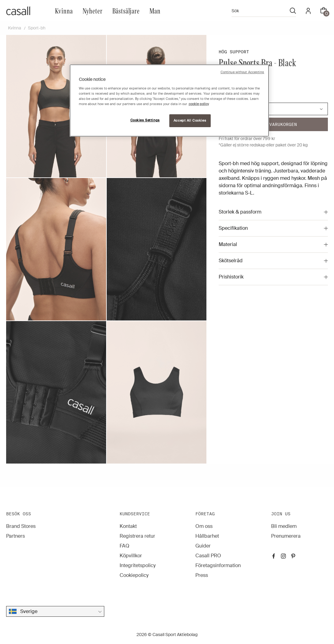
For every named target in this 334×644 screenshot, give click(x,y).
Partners (15, 536)
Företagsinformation (218, 565)
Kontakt (128, 526)
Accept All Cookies (190, 121)
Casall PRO (208, 556)
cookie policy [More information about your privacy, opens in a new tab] (199, 104)
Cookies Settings (145, 120)
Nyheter (92, 11)
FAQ (125, 546)
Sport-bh (37, 28)
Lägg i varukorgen (273, 124)
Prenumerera (286, 536)
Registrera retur (137, 536)
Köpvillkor (131, 556)
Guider (203, 546)
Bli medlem (284, 526)
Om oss (204, 526)
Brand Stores (21, 526)
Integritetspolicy (138, 565)
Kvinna (64, 11)
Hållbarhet (207, 536)
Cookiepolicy (134, 575)
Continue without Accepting (242, 72)
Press (202, 575)
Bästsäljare (126, 11)
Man (155, 11)
